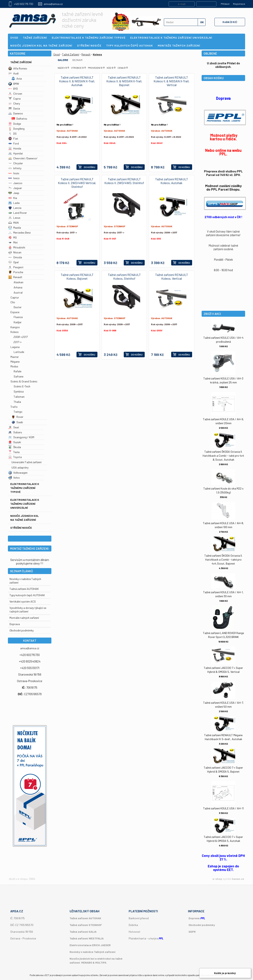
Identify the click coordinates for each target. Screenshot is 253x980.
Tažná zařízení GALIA (83, 932)
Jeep (14, 193)
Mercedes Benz (19, 232)
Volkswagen (18, 473)
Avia (17, 78)
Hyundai (16, 153)
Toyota (15, 457)
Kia (13, 198)
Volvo (14, 478)
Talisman (19, 397)
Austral (18, 292)
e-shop (217, 879)
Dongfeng (16, 129)
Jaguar (15, 188)
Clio (13, 302)
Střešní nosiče (21, 528)
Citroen (15, 94)
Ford (14, 143)
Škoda (15, 447)
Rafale (17, 371)
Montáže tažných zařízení (24, 618)
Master (15, 357)
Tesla (14, 452)
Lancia (15, 208)
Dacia (14, 108)
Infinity (15, 168)
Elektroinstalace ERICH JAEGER (90, 945)
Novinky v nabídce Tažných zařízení (93, 952)
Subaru (15, 432)
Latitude (19, 352)
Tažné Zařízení (21, 62)
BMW (14, 84)
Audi (13, 73)
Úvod (57, 54)
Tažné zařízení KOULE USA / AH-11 (223, 808)
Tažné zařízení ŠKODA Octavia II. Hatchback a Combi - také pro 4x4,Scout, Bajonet (223, 559)
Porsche (16, 272)
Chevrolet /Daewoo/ (23, 158)
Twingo (18, 412)
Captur (15, 297)
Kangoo (15, 327)
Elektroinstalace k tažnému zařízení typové (25, 488)
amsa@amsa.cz (53, 4)
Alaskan (18, 282)
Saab (17, 422)
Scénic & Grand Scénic (24, 381)
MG (13, 237)
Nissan (15, 252)
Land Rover (18, 213)
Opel (13, 262)
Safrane (18, 376)
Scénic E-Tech (22, 386)
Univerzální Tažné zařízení (26, 462)
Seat (14, 427)
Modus (14, 366)
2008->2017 (20, 337)
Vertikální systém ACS (23, 601)
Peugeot (16, 267)
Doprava (15, 624)
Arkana (18, 287)
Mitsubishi (17, 247)
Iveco (14, 178)
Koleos (15, 332)
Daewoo (16, 113)
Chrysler (16, 163)
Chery (14, 103)
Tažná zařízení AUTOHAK (24, 589)
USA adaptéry (20, 467)
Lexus (14, 218)
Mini (13, 242)
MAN (13, 223)
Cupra (14, 98)
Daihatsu (19, 118)
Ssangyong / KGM (21, 437)
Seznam (77, 60)
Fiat (13, 138)
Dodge (15, 124)
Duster (18, 307)
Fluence (18, 317)
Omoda (15, 257)
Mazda (15, 228)
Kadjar (18, 322)
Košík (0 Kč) (230, 22)
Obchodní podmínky (202, 925)
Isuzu (14, 173)
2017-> (17, 342)
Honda (15, 148)
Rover (17, 417)
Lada (14, 203)
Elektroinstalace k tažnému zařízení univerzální (25, 504)
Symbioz (19, 391)
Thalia (17, 402)
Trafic (14, 407)
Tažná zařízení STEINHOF (86, 925)
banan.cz (238, 879)
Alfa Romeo (18, 68)
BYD (13, 89)
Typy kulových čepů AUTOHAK (27, 595)
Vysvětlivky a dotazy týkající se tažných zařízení (28, 610)
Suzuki (15, 442)
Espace (15, 312)
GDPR (192, 932)
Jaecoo (15, 183)
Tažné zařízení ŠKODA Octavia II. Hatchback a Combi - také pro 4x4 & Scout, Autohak (223, 456)
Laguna (15, 347)
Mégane (15, 362)
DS (12, 134)
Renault (15, 277)
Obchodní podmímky (22, 630)
